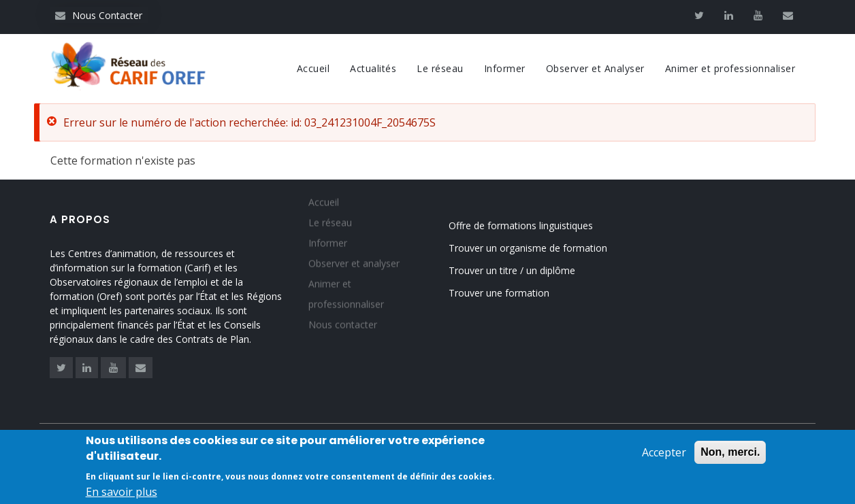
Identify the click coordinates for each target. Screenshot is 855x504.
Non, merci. (730, 454)
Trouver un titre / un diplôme (512, 270)
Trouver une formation (499, 293)
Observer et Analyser (595, 68)
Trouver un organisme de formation (528, 248)
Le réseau (440, 68)
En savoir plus (122, 494)
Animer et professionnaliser (730, 68)
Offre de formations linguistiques (521, 225)
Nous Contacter (99, 15)
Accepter (664, 454)
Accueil (313, 68)
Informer (505, 68)
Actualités (373, 68)
